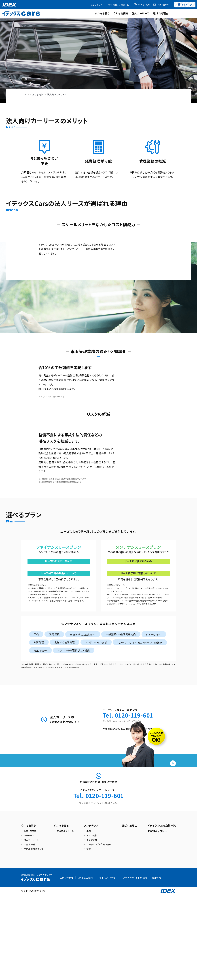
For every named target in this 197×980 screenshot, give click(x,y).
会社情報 (156, 963)
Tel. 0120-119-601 (128, 772)
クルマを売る (121, 13)
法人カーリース (141, 13)
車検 (89, 917)
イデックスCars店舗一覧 (118, 5)
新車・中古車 (30, 917)
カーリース (29, 921)
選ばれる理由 (161, 13)
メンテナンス (97, 5)
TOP (24, 94)
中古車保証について (34, 935)
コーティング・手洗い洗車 (99, 930)
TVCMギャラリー (157, 917)
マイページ (185, 5)
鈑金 (89, 935)
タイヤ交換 (92, 926)
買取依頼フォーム (65, 917)
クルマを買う (102, 13)
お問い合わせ (163, 5)
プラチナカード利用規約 (135, 963)
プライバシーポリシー (108, 963)
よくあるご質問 (144, 5)
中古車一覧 (30, 930)
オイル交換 (92, 921)
